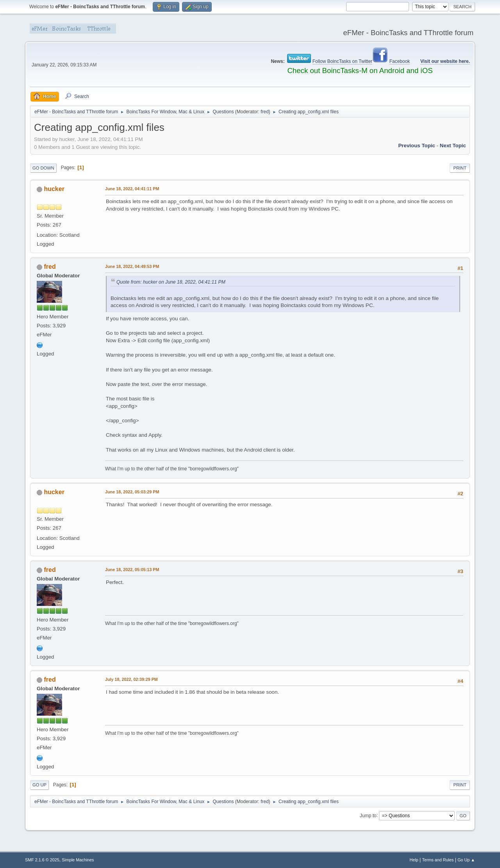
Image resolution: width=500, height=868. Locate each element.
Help (414, 860)
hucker (54, 189)
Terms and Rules (438, 860)
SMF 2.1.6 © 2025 (42, 860)
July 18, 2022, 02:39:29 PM (131, 679)
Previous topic (417, 146)
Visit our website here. (445, 61)
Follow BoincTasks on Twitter (343, 61)
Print (460, 168)
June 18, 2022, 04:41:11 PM (132, 189)
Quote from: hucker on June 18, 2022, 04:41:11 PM (171, 282)
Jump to (368, 815)
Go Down (43, 168)
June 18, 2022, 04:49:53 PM (132, 266)
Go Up (39, 785)
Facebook (400, 61)
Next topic (453, 146)
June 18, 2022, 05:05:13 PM (132, 570)
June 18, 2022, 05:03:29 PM (132, 492)
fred (265, 112)
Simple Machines (78, 860)
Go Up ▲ (466, 860)
